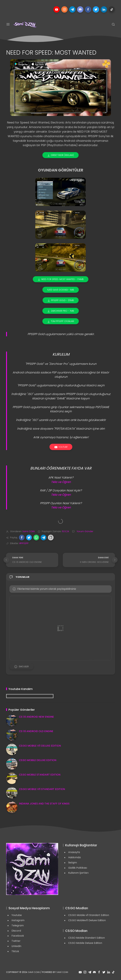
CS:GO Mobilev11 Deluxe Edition (87, 920)
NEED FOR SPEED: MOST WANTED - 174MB (61, 279)
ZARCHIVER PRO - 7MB (61, 311)
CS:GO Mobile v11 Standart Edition (89, 915)
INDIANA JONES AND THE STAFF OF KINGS (44, 804)
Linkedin (16, 946)
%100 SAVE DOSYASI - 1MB (61, 290)
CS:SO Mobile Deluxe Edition (85, 943)
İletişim (73, 863)
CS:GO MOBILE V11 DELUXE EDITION (40, 746)
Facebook (18, 936)
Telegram (18, 925)
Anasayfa (74, 852)
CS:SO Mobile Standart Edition (86, 938)
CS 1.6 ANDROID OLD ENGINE (36, 731)
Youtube (61, 447)
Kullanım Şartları (78, 873)
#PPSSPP (24, 543)
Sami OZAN (34, 972)
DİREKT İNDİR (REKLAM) (60, 155)
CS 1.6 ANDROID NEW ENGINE (36, 717)
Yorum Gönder (85, 531)
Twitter (16, 941)
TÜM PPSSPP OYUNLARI (61, 321)
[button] (22, 538)
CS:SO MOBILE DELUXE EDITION (38, 760)
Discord (16, 931)
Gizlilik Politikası (78, 868)
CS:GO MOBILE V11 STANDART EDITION (42, 789)
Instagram (18, 920)
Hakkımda (74, 857)
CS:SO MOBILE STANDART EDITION (40, 775)
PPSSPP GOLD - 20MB (61, 300)
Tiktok (15, 951)
